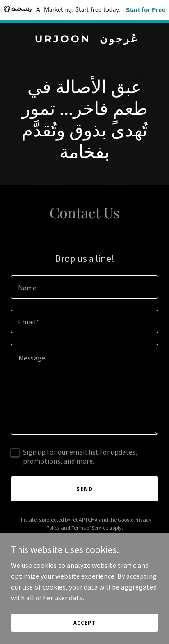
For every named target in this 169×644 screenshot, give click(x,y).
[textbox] (84, 287)
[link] (84, 40)
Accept (84, 623)
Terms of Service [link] (90, 528)
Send (84, 489)
